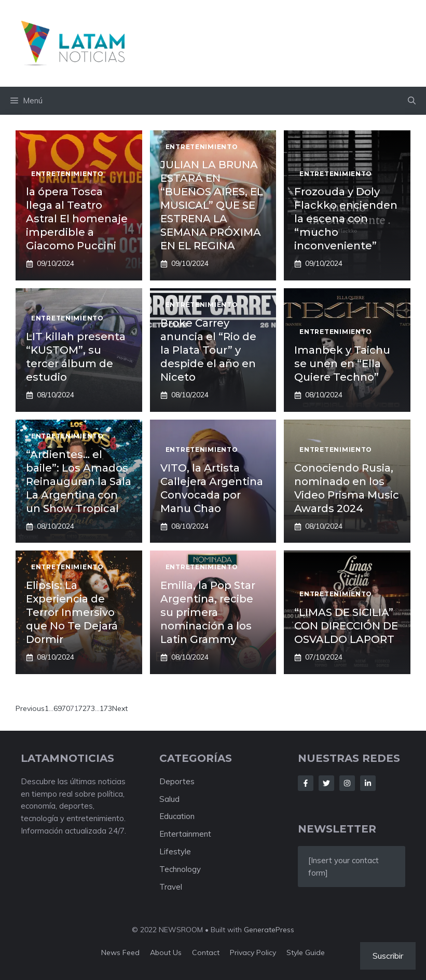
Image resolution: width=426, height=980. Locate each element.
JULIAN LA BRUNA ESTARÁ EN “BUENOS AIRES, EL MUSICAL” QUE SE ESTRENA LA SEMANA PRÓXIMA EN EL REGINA (212, 205)
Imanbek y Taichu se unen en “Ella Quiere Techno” (342, 364)
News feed (120, 952)
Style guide (306, 952)
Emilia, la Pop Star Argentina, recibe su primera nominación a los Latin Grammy (208, 612)
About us (166, 952)
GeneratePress (269, 930)
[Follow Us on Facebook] (306, 783)
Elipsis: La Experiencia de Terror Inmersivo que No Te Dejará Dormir (72, 612)
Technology (180, 869)
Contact (206, 952)
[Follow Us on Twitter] (326, 783)
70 (66, 708)
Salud (169, 799)
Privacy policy (253, 952)
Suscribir (388, 956)
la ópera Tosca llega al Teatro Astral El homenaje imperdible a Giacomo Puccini (77, 219)
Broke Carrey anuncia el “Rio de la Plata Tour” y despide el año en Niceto (208, 350)
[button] (412, 101)
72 (83, 708)
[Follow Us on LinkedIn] (368, 783)
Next (120, 708)
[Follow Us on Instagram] (347, 783)
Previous (30, 708)
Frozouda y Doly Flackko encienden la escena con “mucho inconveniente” (346, 219)
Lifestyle (175, 851)
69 (58, 708)
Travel (171, 887)
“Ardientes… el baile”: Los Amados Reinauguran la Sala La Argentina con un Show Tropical (79, 481)
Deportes (177, 781)
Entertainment (185, 834)
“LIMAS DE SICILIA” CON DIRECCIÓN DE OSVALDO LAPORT (346, 626)
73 (91, 708)
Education (177, 816)
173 (106, 708)
